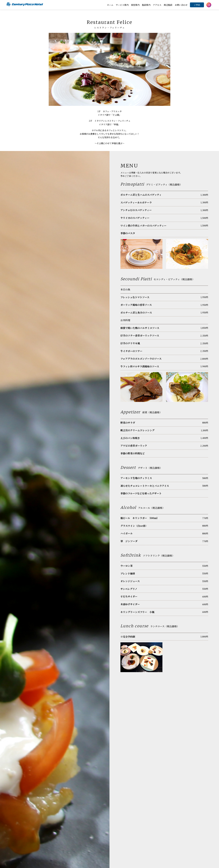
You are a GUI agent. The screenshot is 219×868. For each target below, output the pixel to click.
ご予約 (197, 5)
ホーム (110, 5)
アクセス (157, 5)
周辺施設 (168, 5)
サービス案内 (122, 5)
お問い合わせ (181, 5)
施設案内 (146, 5)
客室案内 (135, 5)
